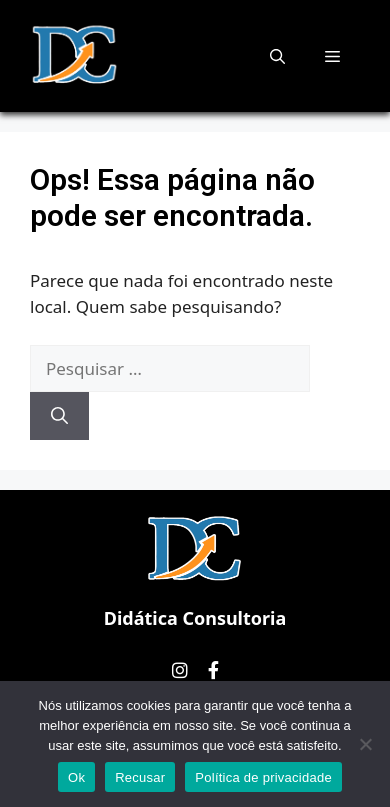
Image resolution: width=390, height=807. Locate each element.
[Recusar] (365, 744)
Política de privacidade (263, 777)
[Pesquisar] (59, 416)
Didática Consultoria (195, 618)
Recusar (140, 777)
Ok (76, 777)
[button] (277, 56)
